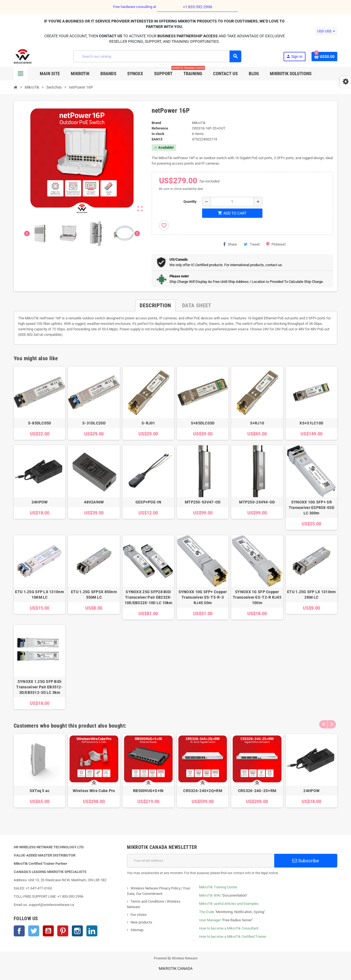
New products (141, 922)
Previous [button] (323, 724)
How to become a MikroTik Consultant (229, 928)
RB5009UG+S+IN (148, 791)
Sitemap (137, 930)
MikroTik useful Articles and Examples (229, 904)
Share (230, 244)
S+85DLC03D (203, 423)
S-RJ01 (148, 423)
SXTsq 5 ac (40, 791)
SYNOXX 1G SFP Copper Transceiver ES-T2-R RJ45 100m (257, 597)
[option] (39, 776)
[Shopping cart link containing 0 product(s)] (324, 57)
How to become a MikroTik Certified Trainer (233, 937)
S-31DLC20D (94, 423)
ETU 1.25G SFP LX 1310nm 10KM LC (39, 595)
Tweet (252, 244)
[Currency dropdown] (326, 31)
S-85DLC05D (40, 423)
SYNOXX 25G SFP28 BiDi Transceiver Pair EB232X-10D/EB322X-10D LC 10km (148, 597)
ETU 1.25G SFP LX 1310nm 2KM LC (311, 595)
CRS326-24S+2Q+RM (203, 791)
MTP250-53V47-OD (203, 502)
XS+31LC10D (311, 423)
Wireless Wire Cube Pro (94, 791)
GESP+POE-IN (148, 502)
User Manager (210, 920)
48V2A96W (94, 502)
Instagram (77, 931)
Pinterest (276, 244)
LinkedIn (92, 931)
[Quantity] (232, 202)
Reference (160, 128)
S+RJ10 (257, 423)
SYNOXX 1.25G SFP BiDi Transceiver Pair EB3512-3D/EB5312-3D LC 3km (39, 687)
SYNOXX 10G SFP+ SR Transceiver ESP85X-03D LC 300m (312, 508)
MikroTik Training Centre (218, 887)
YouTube (48, 931)
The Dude (207, 912)
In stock (158, 134)
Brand (156, 123)
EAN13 (157, 139)
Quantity (190, 202)
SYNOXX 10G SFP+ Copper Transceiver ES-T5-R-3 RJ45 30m (203, 597)
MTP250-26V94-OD (257, 502)
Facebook (19, 931)
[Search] (157, 56)
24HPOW (40, 502)
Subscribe (306, 861)
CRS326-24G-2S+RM (257, 791)
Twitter (34, 931)
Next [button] (332, 724)
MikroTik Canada (176, 968)
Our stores (139, 915)
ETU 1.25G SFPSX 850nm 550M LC (94, 595)
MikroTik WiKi (210, 895)
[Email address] (201, 861)
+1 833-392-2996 (198, 7)
